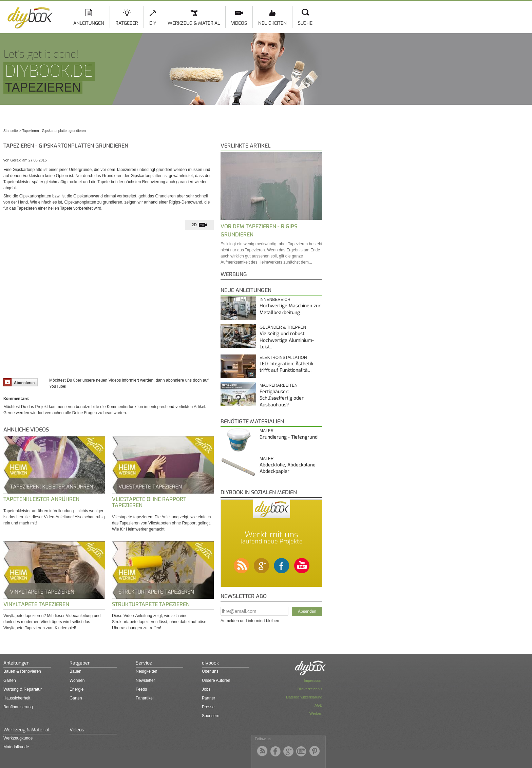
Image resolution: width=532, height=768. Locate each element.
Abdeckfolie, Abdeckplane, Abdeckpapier (288, 468)
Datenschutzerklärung (304, 697)
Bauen (75, 671)
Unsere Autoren (216, 680)
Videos (239, 23)
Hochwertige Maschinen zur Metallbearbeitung (290, 309)
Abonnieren (19, 382)
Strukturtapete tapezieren (151, 604)
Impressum (313, 680)
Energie (77, 689)
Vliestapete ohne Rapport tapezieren (149, 502)
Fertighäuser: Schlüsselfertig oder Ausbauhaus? (282, 398)
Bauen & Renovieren (22, 671)
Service (144, 663)
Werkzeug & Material (194, 23)
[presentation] (199, 225)
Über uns (210, 671)
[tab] (199, 225)
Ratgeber (127, 23)
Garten (10, 680)
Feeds (141, 689)
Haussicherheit (17, 698)
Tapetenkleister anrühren (41, 499)
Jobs (206, 689)
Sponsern (211, 716)
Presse (208, 707)
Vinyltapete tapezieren (36, 604)
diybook (210, 663)
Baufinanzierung (18, 707)
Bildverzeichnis (310, 689)
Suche (305, 23)
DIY (153, 23)
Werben (316, 713)
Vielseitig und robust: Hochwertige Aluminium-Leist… (287, 340)
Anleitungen (89, 23)
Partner (208, 698)
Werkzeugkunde (18, 738)
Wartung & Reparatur (23, 689)
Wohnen (77, 680)
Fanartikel (145, 698)
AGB (318, 705)
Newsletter (145, 680)
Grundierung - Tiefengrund (289, 437)
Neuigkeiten (272, 23)
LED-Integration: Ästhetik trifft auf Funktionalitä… (286, 367)
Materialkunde (16, 747)
